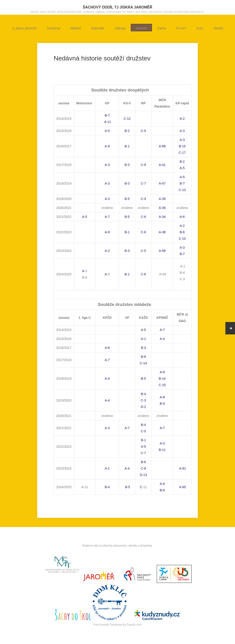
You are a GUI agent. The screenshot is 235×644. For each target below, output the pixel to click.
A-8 (107, 348)
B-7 (107, 115)
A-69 (162, 146)
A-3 (182, 131)
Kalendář (98, 28)
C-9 (144, 131)
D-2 (144, 407)
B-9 (162, 404)
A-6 (182, 217)
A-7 (107, 217)
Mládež (76, 28)
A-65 (182, 487)
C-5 (144, 251)
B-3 (127, 165)
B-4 (143, 348)
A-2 (182, 119)
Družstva (53, 28)
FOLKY (181, 28)
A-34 (162, 217)
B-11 (162, 450)
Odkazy (120, 28)
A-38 (162, 232)
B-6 (182, 232)
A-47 (162, 183)
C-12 (127, 119)
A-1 (143, 339)
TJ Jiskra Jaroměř (24, 28)
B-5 (127, 199)
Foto (200, 28)
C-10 (182, 239)
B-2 (127, 131)
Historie (141, 28)
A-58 (162, 251)
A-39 (162, 199)
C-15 (162, 385)
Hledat (218, 28)
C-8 (144, 468)
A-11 (107, 122)
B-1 (127, 146)
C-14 (143, 363)
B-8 (143, 357)
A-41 (162, 165)
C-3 (144, 400)
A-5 (107, 131)
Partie (162, 28)
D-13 (143, 475)
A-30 (162, 208)
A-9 (107, 146)
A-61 (182, 468)
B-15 (182, 146)
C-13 (182, 190)
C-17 (182, 153)
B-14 (162, 379)
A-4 (162, 339)
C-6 (144, 217)
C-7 (144, 183)
